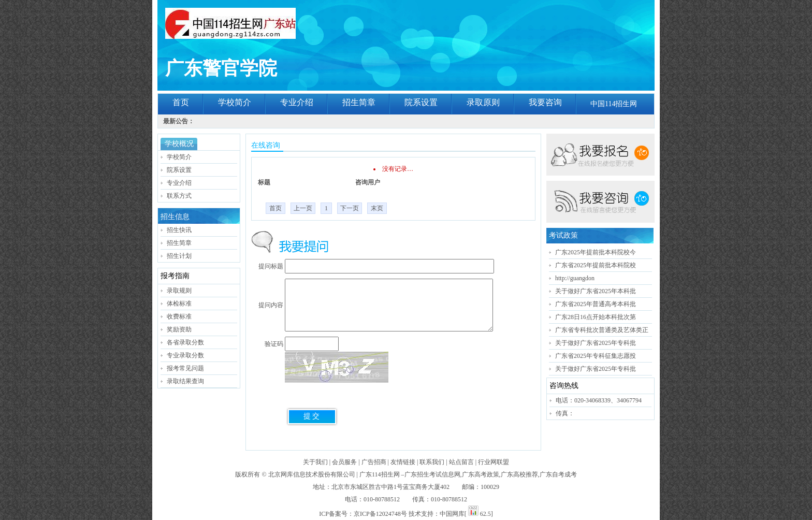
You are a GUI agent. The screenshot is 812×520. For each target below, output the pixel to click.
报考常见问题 (185, 368)
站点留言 (461, 462)
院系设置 (421, 102)
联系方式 (179, 196)
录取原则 (483, 102)
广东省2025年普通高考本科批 (596, 304)
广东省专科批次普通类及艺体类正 (602, 330)
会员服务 (344, 462)
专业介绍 (297, 102)
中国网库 (452, 514)
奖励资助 (179, 329)
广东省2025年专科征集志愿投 (596, 356)
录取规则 (179, 291)
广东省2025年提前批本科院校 (596, 265)
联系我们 (432, 462)
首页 (181, 102)
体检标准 (179, 304)
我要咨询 (545, 102)
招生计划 (179, 256)
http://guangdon (575, 278)
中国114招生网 (614, 104)
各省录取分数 (185, 342)
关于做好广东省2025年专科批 (596, 343)
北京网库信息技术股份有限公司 (312, 474)
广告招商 (374, 462)
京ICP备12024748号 (380, 514)
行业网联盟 (494, 462)
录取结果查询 (185, 381)
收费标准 (179, 316)
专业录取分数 (185, 355)
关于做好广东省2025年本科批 (596, 291)
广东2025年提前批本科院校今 (596, 252)
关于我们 (315, 462)
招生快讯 (179, 230)
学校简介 (235, 102)
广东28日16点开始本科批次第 (596, 317)
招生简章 (359, 102)
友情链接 (403, 462)
